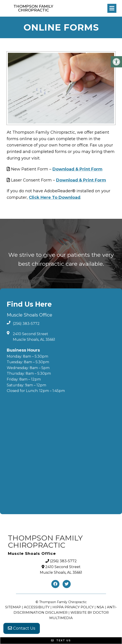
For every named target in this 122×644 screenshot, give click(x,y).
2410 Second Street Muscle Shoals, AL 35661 (34, 337)
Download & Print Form (77, 169)
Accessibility (37, 607)
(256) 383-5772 (26, 324)
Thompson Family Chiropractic (33, 8)
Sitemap (13, 607)
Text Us (61, 640)
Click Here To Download (55, 197)
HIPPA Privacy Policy (73, 607)
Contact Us (22, 628)
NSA (100, 607)
